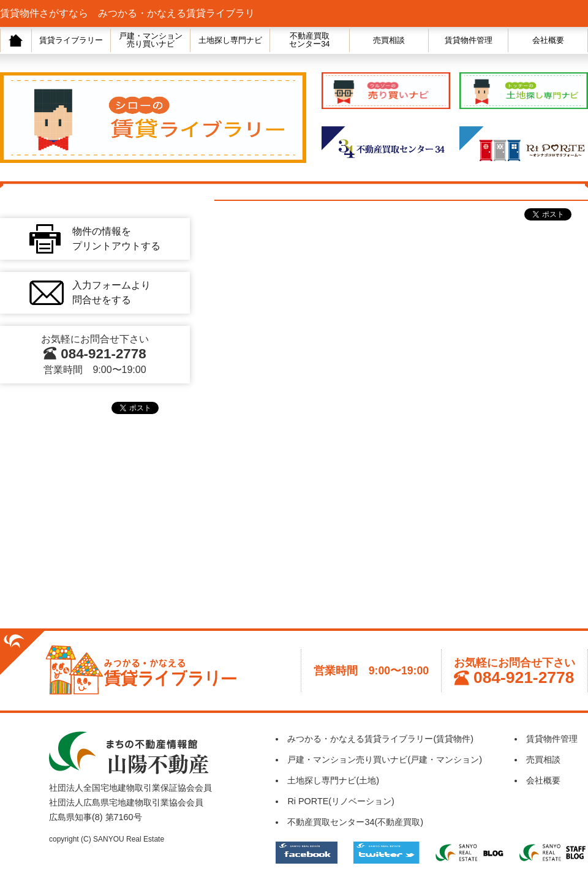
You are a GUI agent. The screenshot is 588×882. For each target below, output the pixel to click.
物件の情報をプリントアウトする (116, 239)
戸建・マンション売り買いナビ (151, 40)
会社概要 (548, 40)
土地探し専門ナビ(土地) (333, 780)
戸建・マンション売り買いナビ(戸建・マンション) (385, 759)
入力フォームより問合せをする (111, 292)
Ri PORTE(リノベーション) (341, 801)
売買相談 (389, 40)
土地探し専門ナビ (230, 40)
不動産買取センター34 (309, 40)
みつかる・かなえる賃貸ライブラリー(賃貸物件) (380, 739)
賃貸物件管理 (469, 40)
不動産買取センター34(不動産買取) (355, 822)
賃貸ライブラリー (71, 40)
